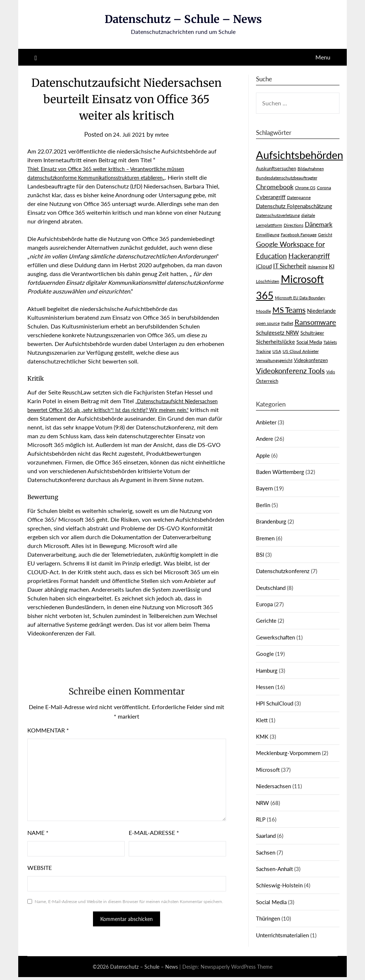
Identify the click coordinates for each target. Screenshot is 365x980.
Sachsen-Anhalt (274, 869)
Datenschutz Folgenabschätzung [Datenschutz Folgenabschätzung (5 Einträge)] (294, 206)
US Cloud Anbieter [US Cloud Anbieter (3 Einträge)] (301, 351)
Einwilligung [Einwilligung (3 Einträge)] (268, 235)
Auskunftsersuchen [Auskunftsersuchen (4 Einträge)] (276, 168)
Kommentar (48, 739)
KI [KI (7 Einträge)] (332, 266)
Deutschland (271, 588)
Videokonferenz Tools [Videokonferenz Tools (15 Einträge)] (290, 370)
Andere (265, 439)
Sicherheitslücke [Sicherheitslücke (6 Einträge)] (275, 342)
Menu (323, 57)
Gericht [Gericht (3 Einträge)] (325, 235)
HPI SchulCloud (275, 703)
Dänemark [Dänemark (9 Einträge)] (319, 224)
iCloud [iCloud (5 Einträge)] (264, 266)
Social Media (271, 902)
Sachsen (266, 852)
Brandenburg (271, 521)
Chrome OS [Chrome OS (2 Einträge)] (305, 188)
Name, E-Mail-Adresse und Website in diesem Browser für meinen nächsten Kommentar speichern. (129, 910)
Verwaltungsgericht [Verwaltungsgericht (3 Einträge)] (274, 360)
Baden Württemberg (280, 472)
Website (40, 876)
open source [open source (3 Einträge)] (268, 323)
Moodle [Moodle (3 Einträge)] (263, 311)
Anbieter (266, 422)
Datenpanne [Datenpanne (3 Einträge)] (299, 197)
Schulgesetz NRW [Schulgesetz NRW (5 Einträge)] (277, 333)
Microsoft (268, 770)
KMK (262, 736)
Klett (262, 720)
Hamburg (267, 670)
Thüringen (268, 918)
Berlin (263, 505)
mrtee (163, 134)
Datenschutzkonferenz (283, 571)
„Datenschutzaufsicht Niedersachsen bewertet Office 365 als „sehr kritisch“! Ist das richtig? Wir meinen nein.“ (121, 410)
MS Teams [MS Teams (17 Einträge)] (289, 310)
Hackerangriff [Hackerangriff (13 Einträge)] (309, 256)
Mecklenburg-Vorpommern (288, 753)
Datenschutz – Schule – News (183, 19)
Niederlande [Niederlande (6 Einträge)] (321, 311)
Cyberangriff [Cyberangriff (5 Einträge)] (271, 197)
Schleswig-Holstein (279, 885)
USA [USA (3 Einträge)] (277, 351)
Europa (264, 604)
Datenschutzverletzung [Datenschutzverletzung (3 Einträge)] (278, 215)
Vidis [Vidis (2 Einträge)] (331, 372)
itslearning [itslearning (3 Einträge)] (318, 267)
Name (38, 841)
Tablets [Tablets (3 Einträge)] (330, 342)
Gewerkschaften (275, 637)
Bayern (264, 488)
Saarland (266, 836)
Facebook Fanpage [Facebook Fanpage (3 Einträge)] (299, 235)
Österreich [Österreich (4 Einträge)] (267, 381)
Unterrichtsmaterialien (282, 935)
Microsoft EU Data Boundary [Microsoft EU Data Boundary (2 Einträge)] (300, 298)
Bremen (265, 538)
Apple (263, 455)
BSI (260, 555)
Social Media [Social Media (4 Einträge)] (309, 342)
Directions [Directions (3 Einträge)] (294, 225)
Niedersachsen (273, 786)
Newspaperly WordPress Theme (236, 970)
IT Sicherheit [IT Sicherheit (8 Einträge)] (290, 266)
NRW (263, 803)
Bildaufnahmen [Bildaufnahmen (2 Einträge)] (311, 169)
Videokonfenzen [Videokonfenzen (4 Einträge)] (311, 360)
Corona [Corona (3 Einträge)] (324, 188)
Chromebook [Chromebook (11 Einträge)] (275, 187)
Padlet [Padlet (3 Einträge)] (287, 323)
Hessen (265, 687)
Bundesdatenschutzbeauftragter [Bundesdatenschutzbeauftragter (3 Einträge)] (287, 178)
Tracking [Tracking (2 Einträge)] (263, 351)
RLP (261, 819)
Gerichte (266, 621)
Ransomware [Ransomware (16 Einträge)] (315, 322)
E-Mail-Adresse (154, 841)
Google (265, 654)
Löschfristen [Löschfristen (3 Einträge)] (268, 281)
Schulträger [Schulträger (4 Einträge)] (312, 333)
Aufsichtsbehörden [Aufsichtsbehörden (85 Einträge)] (300, 155)
